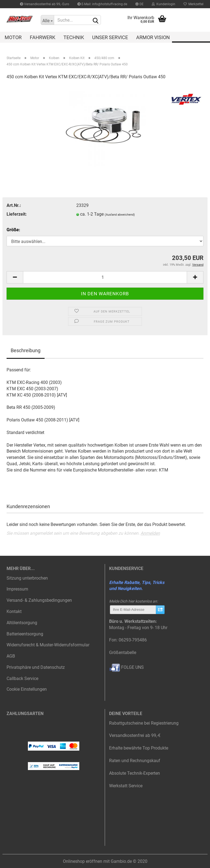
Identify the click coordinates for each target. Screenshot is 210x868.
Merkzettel (193, 4)
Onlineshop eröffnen (83, 861)
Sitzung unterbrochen (27, 578)
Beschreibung (26, 350)
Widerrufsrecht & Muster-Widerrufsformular (48, 645)
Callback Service (22, 679)
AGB (11, 656)
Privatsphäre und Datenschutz (36, 667)
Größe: (13, 230)
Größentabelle (123, 653)
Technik (74, 37)
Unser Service (110, 37)
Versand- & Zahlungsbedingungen (39, 600)
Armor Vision (153, 37)
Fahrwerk (43, 37)
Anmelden (150, 533)
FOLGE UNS (126, 667)
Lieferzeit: (17, 214)
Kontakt (14, 611)
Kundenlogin (164, 4)
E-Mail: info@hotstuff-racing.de (102, 4)
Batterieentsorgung (25, 634)
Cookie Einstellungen (27, 689)
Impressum (17, 589)
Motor (13, 37)
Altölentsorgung (22, 623)
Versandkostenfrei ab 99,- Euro (45, 4)
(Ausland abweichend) (120, 215)
